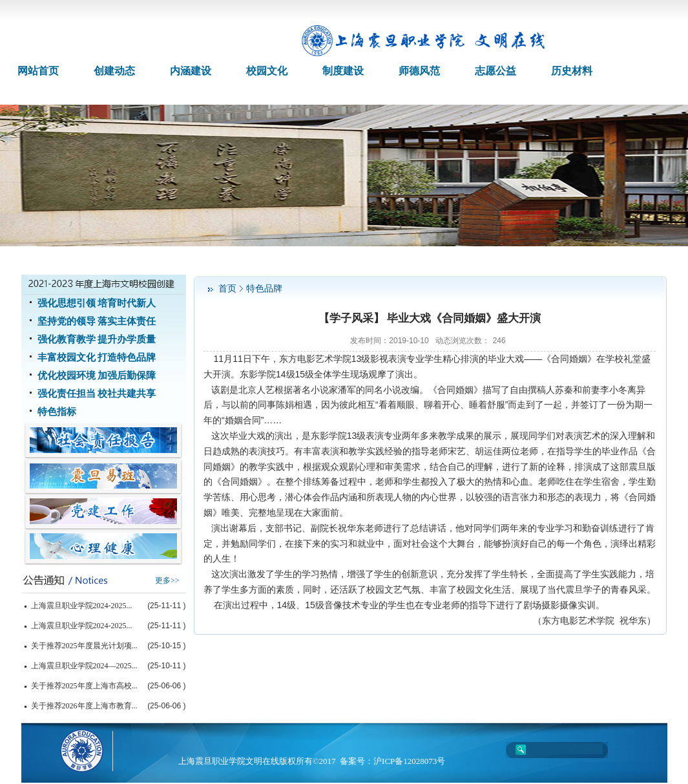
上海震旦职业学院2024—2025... (84, 666)
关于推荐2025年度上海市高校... (84, 686)
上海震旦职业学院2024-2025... (82, 606)
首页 (227, 289)
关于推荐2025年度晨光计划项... (84, 646)
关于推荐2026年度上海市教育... (84, 706)
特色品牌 (264, 289)
